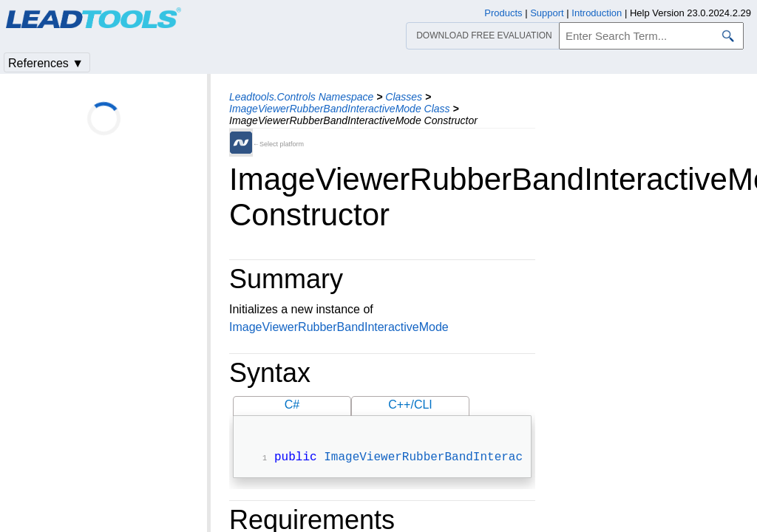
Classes (404, 97)
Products (503, 13)
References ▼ (46, 63)
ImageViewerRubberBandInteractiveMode (339, 327)
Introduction (597, 13)
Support (547, 13)
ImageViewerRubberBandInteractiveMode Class (340, 109)
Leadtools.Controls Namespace (301, 97)
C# (292, 405)
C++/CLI (410, 405)
